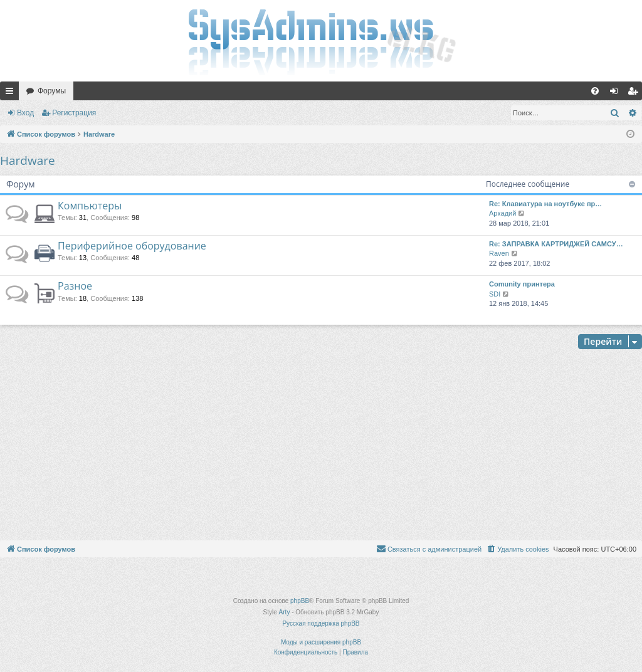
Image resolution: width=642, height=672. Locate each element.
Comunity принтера (522, 284)
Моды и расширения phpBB (321, 642)
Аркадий (503, 213)
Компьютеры (90, 206)
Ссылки (12, 93)
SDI (495, 294)
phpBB (300, 601)
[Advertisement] (321, 446)
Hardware (28, 160)
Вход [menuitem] (617, 93)
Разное (75, 286)
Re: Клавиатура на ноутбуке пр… (545, 204)
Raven (499, 253)
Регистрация (74, 113)
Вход (25, 113)
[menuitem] (595, 91)
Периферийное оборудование (132, 246)
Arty (285, 612)
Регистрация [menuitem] (635, 93)
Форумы (52, 91)
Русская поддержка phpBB (321, 623)
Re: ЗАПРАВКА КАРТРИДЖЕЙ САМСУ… (556, 244)
